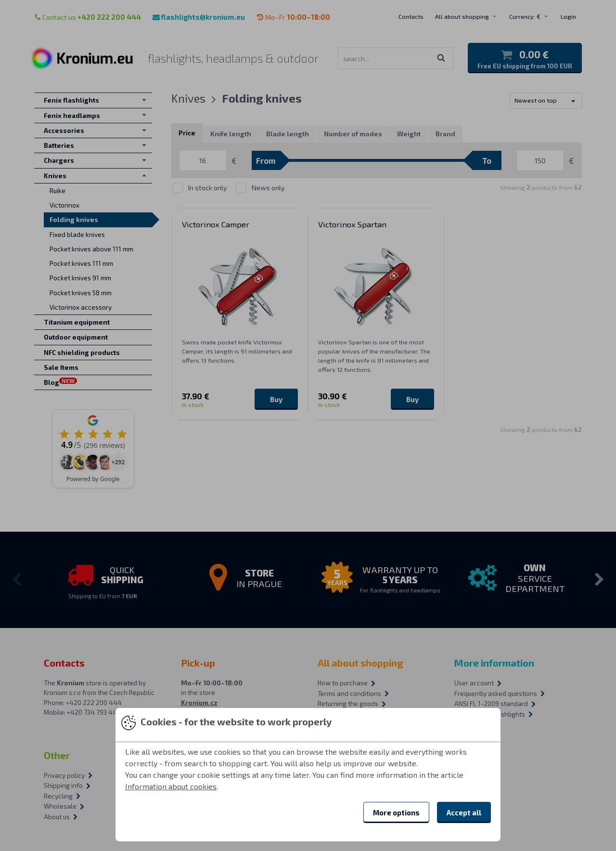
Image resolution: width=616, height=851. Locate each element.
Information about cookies (171, 786)
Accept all (464, 812)
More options (396, 812)
